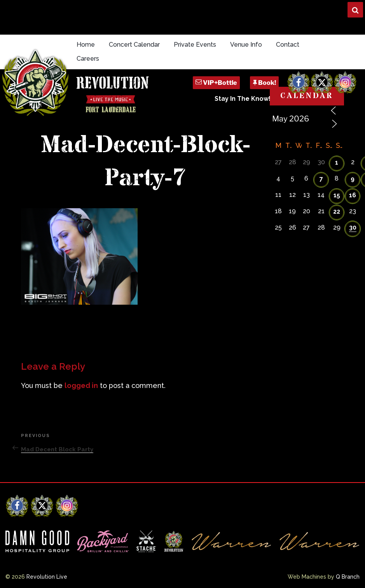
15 (337, 195)
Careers (88, 59)
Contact (288, 45)
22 (337, 212)
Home (86, 45)
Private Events (195, 45)
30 (353, 227)
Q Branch (348, 577)
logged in (81, 385)
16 (353, 195)
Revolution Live (47, 577)
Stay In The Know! (243, 99)
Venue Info (246, 45)
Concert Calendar (134, 45)
